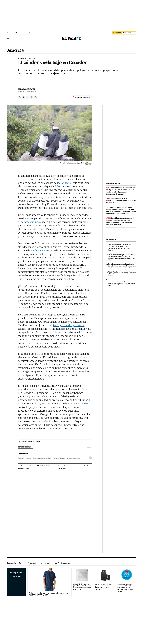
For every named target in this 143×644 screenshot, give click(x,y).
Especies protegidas (40, 458)
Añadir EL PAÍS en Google (83, 97)
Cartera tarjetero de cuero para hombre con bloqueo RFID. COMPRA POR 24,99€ (104, 587)
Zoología (21, 458)
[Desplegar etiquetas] (90, 458)
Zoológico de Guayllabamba (69, 325)
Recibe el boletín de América (31, 442)
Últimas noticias (113, 184)
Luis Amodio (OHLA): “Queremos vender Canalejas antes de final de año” (121, 201)
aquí (65, 468)
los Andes (63, 183)
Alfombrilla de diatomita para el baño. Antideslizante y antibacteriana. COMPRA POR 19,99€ (82, 587)
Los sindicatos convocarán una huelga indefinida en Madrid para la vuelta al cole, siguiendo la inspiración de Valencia (121, 191)
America (15, 50)
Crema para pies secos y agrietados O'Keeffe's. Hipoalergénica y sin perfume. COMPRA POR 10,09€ (125, 588)
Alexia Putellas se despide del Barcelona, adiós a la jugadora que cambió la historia (122, 274)
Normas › (89, 447)
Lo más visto (111, 240)
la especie (81, 404)
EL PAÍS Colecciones (62, 563)
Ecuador (29, 458)
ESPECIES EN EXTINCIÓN (26, 59)
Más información (24, 468)
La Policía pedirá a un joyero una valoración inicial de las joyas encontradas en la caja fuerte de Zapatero (119, 247)
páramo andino (29, 222)
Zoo (50, 458)
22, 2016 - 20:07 (29, 91)
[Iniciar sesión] (129, 33)
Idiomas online (46, 563)
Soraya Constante (27, 89)
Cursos (22, 563)
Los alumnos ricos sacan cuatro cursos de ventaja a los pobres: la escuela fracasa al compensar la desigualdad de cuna (121, 283)
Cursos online (33, 563)
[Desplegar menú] (9, 38)
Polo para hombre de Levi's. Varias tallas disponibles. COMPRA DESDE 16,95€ (49, 594)
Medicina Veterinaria (43, 251)
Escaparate (11, 563)
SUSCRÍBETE (117, 33)
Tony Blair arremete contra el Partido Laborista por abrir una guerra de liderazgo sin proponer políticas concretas (120, 221)
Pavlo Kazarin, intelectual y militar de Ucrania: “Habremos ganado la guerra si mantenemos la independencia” (122, 266)
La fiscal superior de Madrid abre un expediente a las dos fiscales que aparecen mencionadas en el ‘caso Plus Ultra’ (121, 257)
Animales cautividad (73, 458)
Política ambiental (59, 458)
